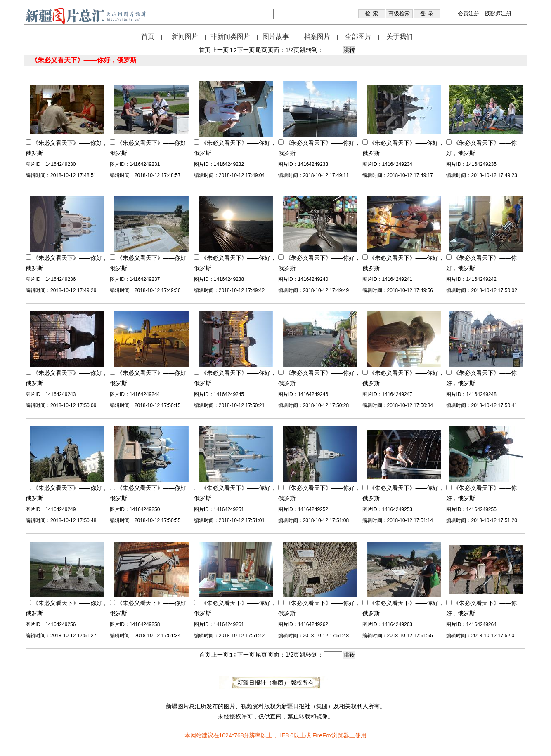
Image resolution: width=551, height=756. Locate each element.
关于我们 (400, 37)
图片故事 (276, 37)
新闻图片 (185, 37)
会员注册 (468, 13)
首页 (148, 37)
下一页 (246, 50)
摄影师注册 (498, 13)
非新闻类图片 (230, 37)
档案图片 (317, 37)
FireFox (322, 735)
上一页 (220, 50)
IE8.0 (287, 735)
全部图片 (358, 37)
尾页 (261, 50)
